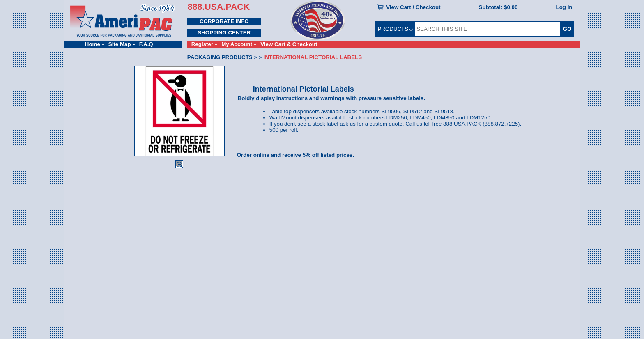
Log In (564, 7)
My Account (237, 44)
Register (202, 44)
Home (93, 44)
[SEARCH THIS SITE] (488, 29)
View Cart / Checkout (413, 7)
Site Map (120, 44)
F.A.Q (146, 44)
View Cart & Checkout (289, 44)
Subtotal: (498, 7)
